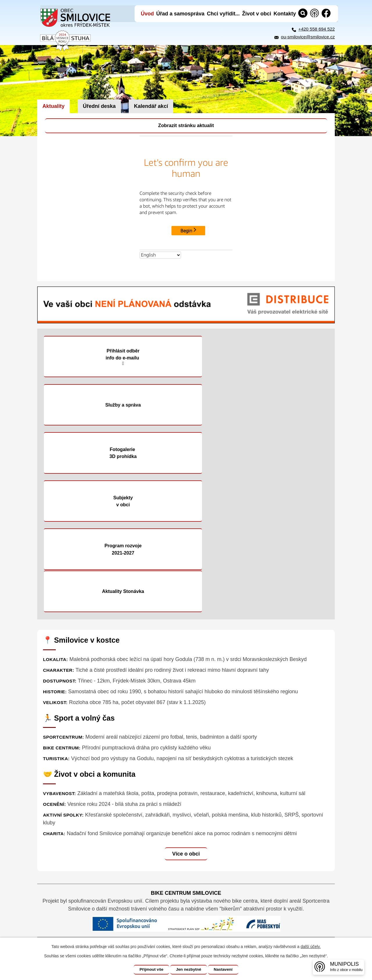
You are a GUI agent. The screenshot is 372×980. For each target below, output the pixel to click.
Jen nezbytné (189, 970)
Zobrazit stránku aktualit (186, 126)
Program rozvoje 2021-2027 (112, 454)
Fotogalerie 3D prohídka (112, 406)
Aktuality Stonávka (260, 454)
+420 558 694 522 (317, 29)
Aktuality (53, 106)
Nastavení (224, 970)
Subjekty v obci (260, 406)
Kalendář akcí (151, 106)
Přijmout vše (150, 970)
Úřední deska (99, 106)
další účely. (311, 947)
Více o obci (186, 716)
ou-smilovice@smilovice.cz (308, 37)
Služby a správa (260, 357)
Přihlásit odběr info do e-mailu (112, 358)
